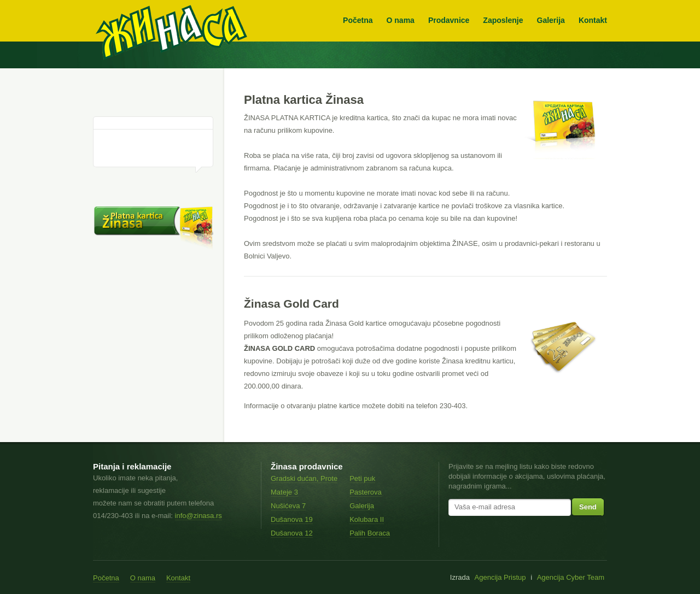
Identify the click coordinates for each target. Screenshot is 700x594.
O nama (401, 20)
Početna (358, 20)
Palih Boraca (370, 533)
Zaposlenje (503, 20)
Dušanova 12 (292, 533)
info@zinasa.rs (199, 516)
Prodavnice (449, 20)
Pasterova (366, 492)
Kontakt (593, 20)
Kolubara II (367, 519)
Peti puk (362, 478)
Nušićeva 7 (288, 506)
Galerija (551, 20)
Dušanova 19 (292, 519)
